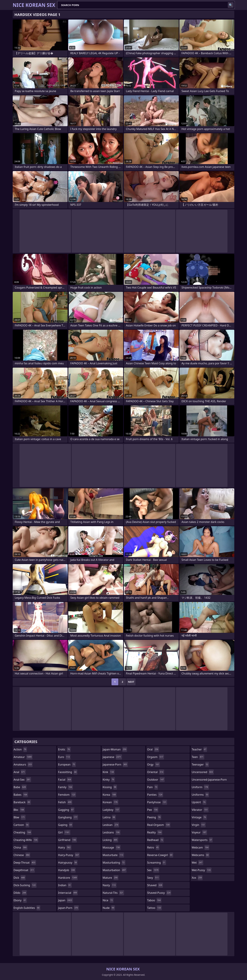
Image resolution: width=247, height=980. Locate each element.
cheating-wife (26, 840)
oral (153, 749)
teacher (199, 749)
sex (153, 870)
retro (153, 847)
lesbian (111, 825)
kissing (110, 787)
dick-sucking (25, 885)
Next (131, 682)
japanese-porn (115, 764)
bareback (22, 802)
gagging (66, 810)
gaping (65, 825)
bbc (19, 810)
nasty (110, 885)
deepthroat (24, 870)
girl (64, 832)
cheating (23, 832)
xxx (197, 878)
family (66, 787)
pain (153, 787)
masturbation (114, 870)
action (20, 749)
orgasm (156, 757)
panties (155, 795)
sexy (153, 878)
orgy (154, 764)
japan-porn (69, 908)
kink (109, 772)
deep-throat (25, 863)
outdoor (156, 780)
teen (198, 757)
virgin (199, 825)
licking (110, 840)
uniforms (200, 795)
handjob (67, 870)
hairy (65, 847)
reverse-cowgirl (160, 855)
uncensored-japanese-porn (209, 780)
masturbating (114, 863)
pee (153, 810)
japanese (112, 757)
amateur (23, 757)
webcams (201, 855)
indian (65, 885)
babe (20, 787)
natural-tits (113, 893)
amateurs (23, 764)
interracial (68, 893)
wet (197, 863)
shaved (155, 885)
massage (111, 847)
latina (109, 817)
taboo (154, 900)
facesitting (68, 772)
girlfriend (67, 840)
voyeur (199, 832)
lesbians (111, 832)
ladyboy (111, 810)
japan (66, 900)
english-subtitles (27, 908)
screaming (157, 863)
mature (110, 878)
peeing (154, 817)
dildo (20, 893)
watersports (202, 840)
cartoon (21, 825)
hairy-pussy (69, 855)
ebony (20, 900)
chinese (22, 855)
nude (109, 908)
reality (155, 832)
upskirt (199, 802)
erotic (64, 749)
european (67, 764)
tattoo (154, 908)
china (20, 847)
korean (110, 802)
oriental (156, 772)
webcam (200, 847)
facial (65, 780)
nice (108, 900)
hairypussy (68, 863)
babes (21, 795)
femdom (67, 795)
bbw (20, 817)
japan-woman (115, 749)
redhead (155, 840)
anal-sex (22, 780)
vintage (199, 817)
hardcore (68, 878)
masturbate (113, 855)
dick (20, 878)
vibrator (200, 810)
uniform (200, 787)
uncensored (203, 772)
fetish (65, 802)
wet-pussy (201, 870)
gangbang (68, 817)
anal (20, 772)
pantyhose (157, 802)
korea (110, 795)
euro (64, 757)
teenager (200, 764)
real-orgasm (159, 825)
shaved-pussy (159, 893)
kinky (109, 780)
